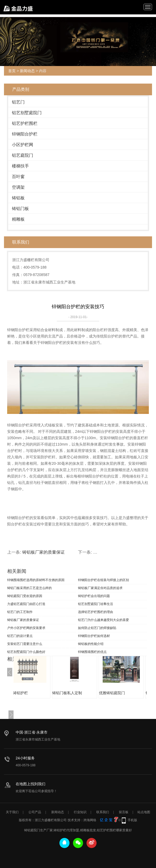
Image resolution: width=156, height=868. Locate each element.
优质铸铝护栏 (30, 693)
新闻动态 (27, 71)
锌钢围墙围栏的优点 (92, 652)
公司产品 (35, 812)
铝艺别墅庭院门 (27, 113)
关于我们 (12, 812)
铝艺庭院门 (23, 155)
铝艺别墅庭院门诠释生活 (96, 604)
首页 (12, 71)
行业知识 (80, 812)
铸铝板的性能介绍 (91, 644)
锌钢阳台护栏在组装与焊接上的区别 (103, 580)
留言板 (124, 812)
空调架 (18, 187)
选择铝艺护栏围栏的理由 (96, 612)
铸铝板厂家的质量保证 (44, 552)
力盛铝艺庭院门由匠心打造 (26, 604)
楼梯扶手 (20, 166)
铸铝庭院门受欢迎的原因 (25, 596)
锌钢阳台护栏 (25, 134)
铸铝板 (18, 198)
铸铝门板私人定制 (80, 693)
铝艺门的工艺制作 (20, 612)
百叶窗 (18, 177)
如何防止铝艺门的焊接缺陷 (97, 628)
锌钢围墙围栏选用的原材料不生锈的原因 (36, 580)
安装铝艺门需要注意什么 (25, 644)
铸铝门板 (20, 209)
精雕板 (18, 219)
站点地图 (144, 812)
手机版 (132, 820)
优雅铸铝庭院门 (125, 693)
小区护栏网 (23, 145)
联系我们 (103, 812)
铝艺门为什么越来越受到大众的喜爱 (103, 620)
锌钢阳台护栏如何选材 (94, 636)
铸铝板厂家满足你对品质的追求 (100, 588)
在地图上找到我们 (31, 784)
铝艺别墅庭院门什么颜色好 (26, 652)
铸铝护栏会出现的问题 (94, 596)
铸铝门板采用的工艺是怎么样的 (29, 588)
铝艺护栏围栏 (25, 123)
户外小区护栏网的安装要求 (26, 628)
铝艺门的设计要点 (20, 636)
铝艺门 (18, 102)
